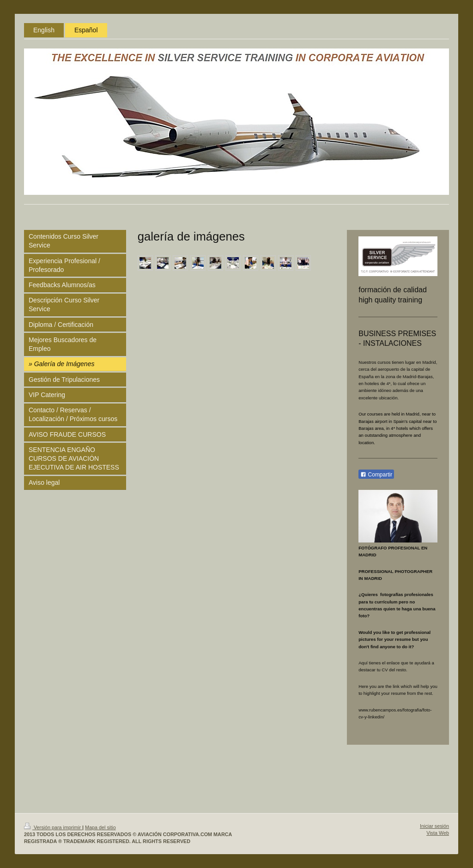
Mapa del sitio (100, 827)
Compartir (376, 475)
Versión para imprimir (53, 827)
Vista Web (438, 833)
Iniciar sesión (434, 826)
